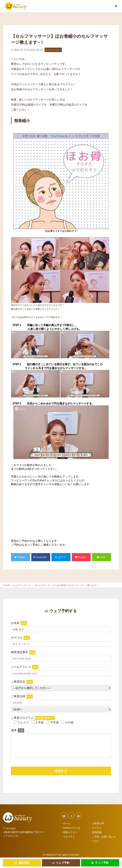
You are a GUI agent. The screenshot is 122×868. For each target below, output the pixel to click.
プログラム (69, 837)
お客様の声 (98, 823)
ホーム (67, 823)
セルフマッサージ (53, 50)
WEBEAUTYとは (72, 828)
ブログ (96, 841)
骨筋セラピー (70, 832)
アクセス (97, 828)
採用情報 (97, 832)
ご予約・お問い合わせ (104, 837)
